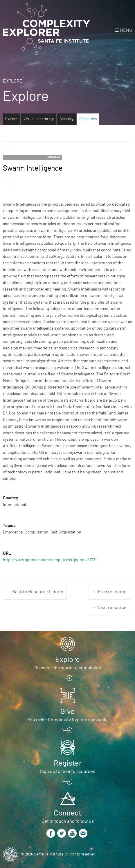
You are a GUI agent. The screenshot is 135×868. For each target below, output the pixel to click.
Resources (88, 119)
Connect (67, 813)
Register (68, 763)
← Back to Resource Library (35, 592)
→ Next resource (109, 608)
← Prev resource (109, 592)
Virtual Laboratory (39, 119)
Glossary (66, 119)
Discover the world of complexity (68, 668)
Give (67, 712)
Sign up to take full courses (68, 771)
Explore (13, 81)
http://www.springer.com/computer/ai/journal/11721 (50, 560)
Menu (126, 30)
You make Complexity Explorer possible (68, 720)
